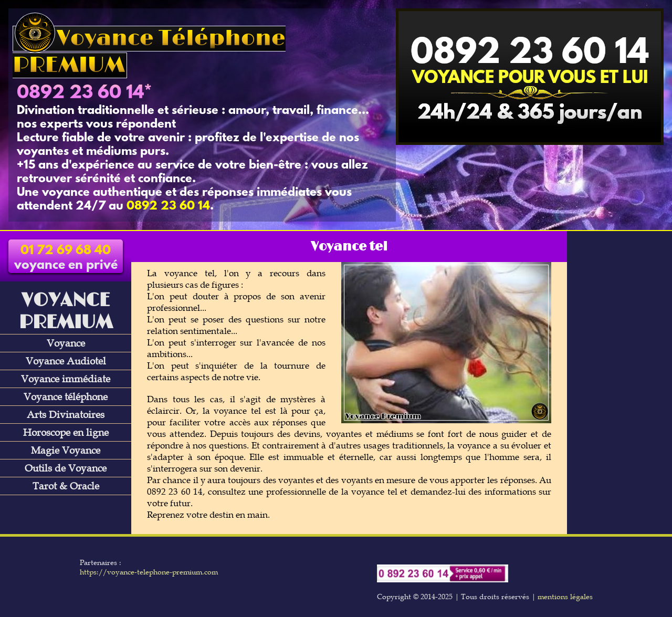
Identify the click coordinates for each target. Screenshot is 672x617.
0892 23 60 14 (80, 93)
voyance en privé (66, 258)
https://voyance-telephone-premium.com (149, 572)
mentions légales (565, 597)
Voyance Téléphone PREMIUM (149, 52)
